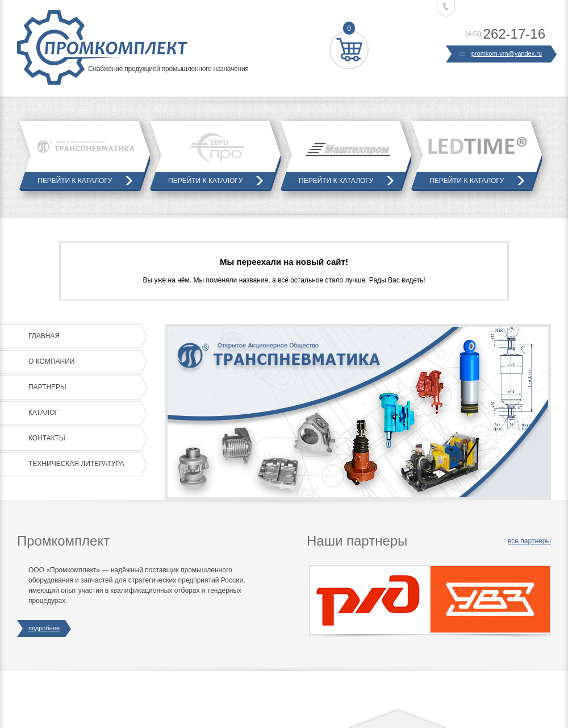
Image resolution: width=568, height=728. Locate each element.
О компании (85, 362)
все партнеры (529, 541)
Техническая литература (85, 464)
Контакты (85, 439)
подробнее (44, 629)
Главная (85, 336)
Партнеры (85, 388)
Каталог (85, 413)
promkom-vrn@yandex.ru (501, 54)
